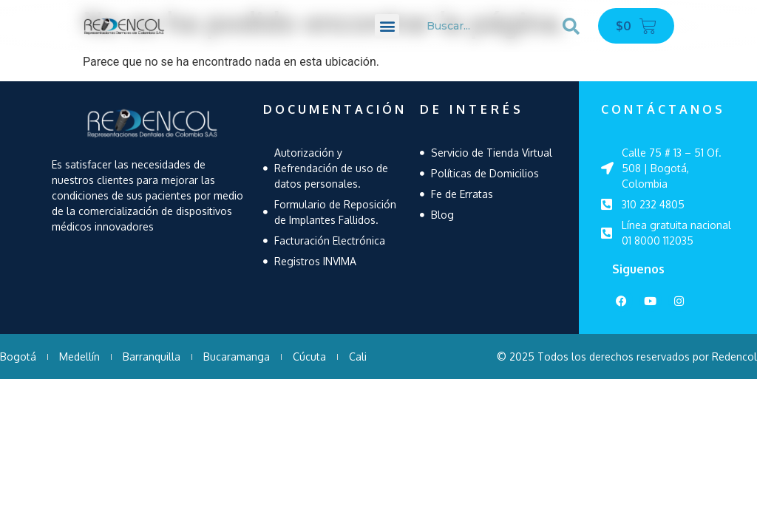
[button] (387, 26)
